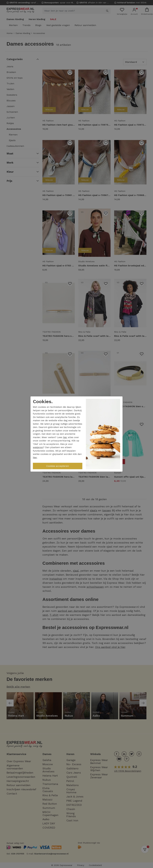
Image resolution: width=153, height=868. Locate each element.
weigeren (38, 447)
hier (65, 437)
